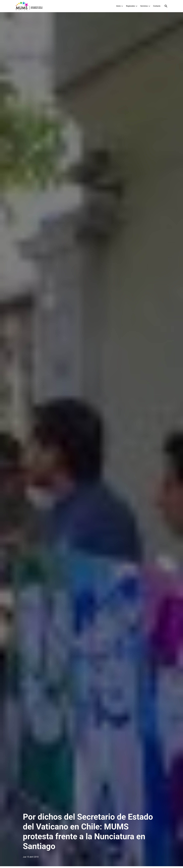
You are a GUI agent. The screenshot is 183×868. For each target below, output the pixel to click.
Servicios (144, 6)
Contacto (157, 6)
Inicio (119, 6)
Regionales (131, 6)
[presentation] (122, 6)
